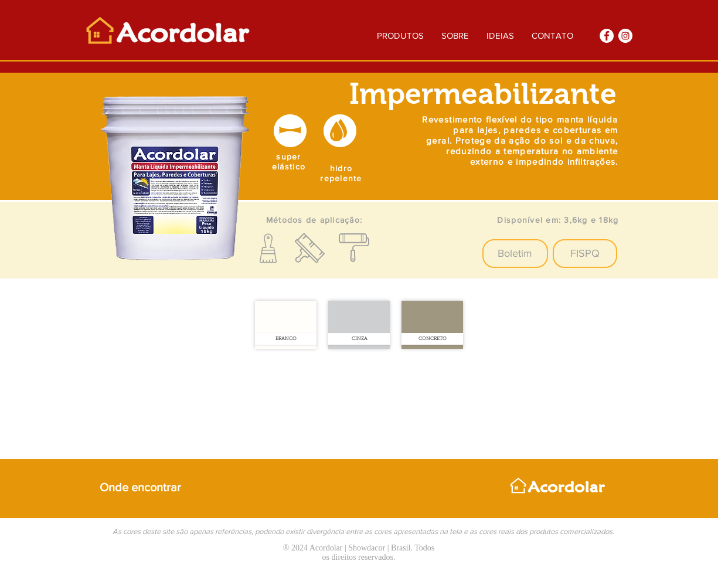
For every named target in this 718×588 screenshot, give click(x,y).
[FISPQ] (585, 254)
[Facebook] (607, 36)
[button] (515, 254)
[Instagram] (625, 36)
